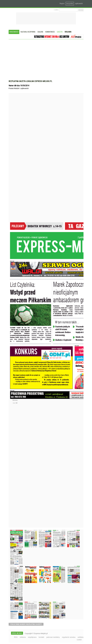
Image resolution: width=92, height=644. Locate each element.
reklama (23, 637)
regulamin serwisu (69, 637)
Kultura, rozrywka (28, 32)
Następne (14, 467)
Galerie (40, 32)
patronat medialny (53, 637)
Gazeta (60, 32)
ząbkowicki (79, 3)
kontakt (41, 637)
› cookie (56, 10)
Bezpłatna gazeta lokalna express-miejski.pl (30, 81)
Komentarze (50, 32)
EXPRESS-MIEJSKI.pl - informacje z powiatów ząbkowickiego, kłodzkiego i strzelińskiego (25, 4)
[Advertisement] (46, 57)
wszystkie (70, 4)
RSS (16, 637)
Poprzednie (14, 162)
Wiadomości (14, 32)
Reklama (68, 32)
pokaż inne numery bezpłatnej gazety (26, 624)
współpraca (32, 637)
